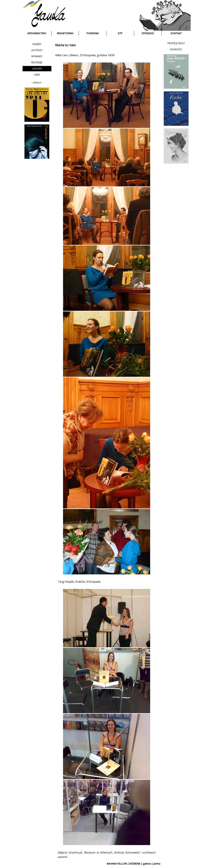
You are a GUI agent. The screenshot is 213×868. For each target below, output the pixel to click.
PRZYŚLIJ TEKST (176, 43)
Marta (60, 45)
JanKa (157, 864)
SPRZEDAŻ (148, 33)
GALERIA (37, 68)
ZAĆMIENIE (134, 864)
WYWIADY (37, 56)
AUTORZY (37, 50)
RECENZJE (37, 62)
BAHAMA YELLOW (117, 864)
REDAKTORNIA (65, 33)
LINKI (37, 75)
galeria (147, 864)
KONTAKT (176, 33)
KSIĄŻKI (37, 44)
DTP (120, 33)
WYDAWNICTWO (37, 33)
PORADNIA (93, 33)
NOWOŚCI (176, 49)
